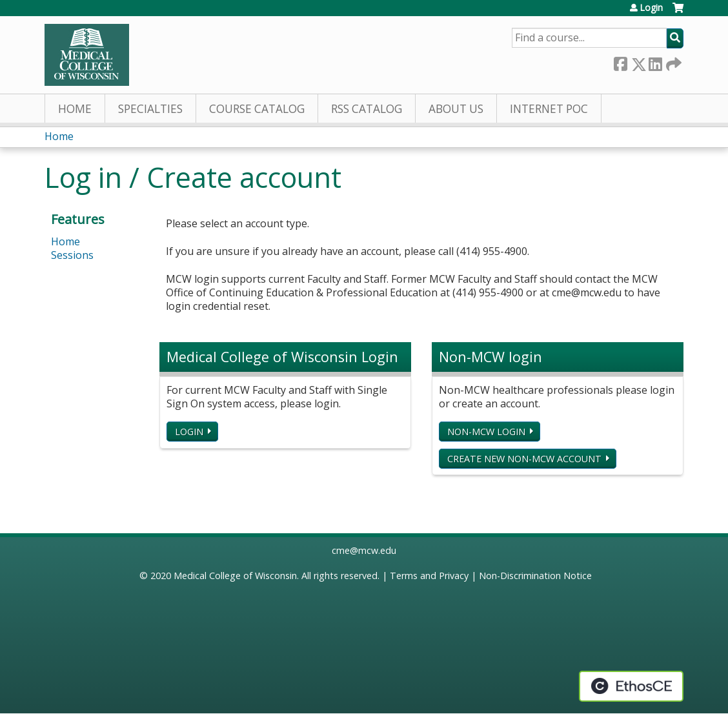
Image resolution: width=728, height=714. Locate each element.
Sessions (72, 255)
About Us (456, 109)
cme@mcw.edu (364, 550)
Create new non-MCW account (524, 459)
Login (651, 8)
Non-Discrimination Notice (535, 576)
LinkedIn (655, 62)
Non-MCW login (486, 432)
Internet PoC (549, 109)
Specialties (150, 109)
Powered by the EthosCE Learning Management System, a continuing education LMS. (631, 686)
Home (75, 109)
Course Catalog (257, 109)
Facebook (620, 62)
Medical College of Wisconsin (235, 576)
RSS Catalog (367, 109)
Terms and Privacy (429, 576)
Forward (672, 62)
